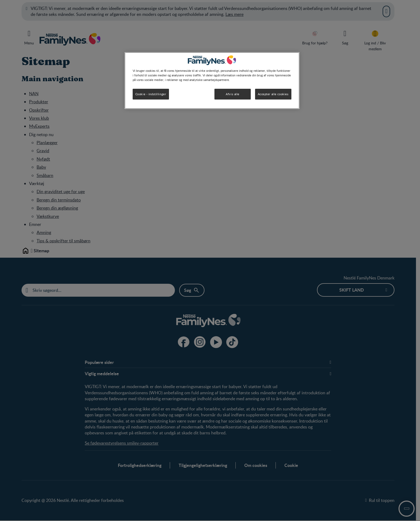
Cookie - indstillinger (151, 94)
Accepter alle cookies (273, 94)
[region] (212, 81)
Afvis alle (233, 94)
